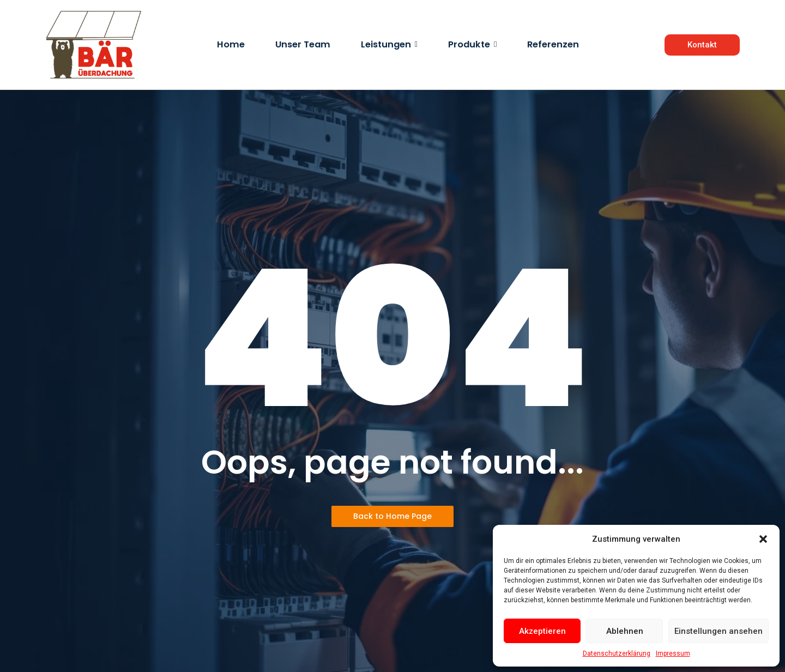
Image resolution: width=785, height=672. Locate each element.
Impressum (673, 653)
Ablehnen (625, 631)
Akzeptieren (542, 631)
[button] (763, 539)
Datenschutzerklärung (617, 653)
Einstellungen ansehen (718, 631)
